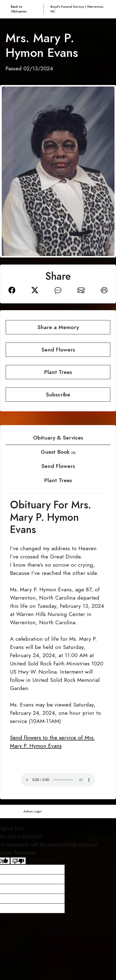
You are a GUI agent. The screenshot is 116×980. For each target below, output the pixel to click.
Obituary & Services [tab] (58, 438)
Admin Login (32, 811)
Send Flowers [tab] (58, 466)
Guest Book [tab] (58, 452)
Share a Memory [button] (58, 327)
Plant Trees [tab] (58, 480)
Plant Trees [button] (58, 372)
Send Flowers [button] (58, 350)
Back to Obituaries (19, 9)
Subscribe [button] (58, 395)
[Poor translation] (18, 861)
